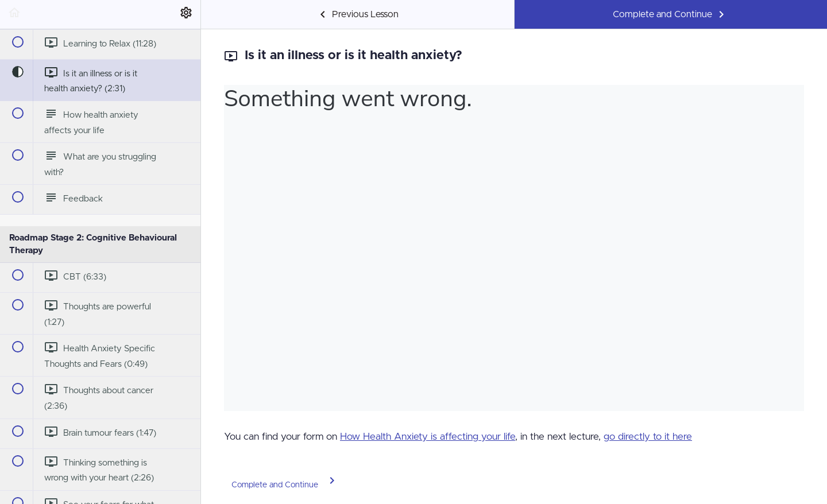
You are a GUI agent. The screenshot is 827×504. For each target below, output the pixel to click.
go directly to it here (648, 437)
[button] (14, 14)
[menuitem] (186, 14)
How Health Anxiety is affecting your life (428, 437)
